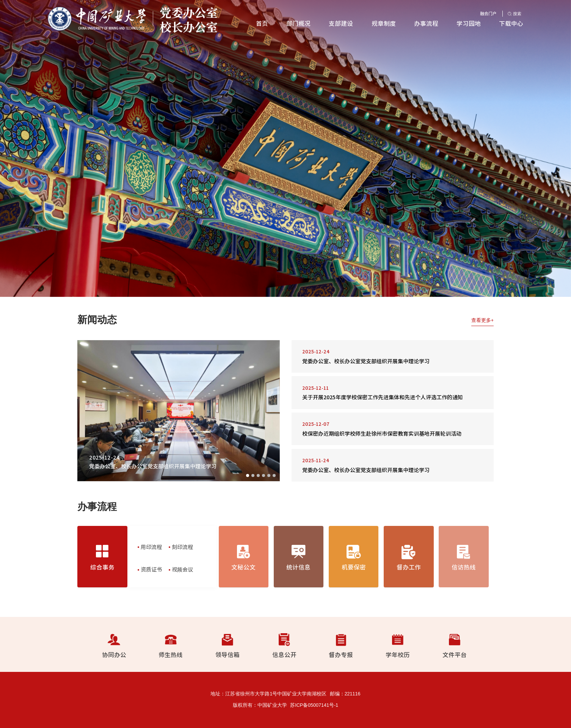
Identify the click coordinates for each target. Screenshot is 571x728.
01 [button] (248, 475)
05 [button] (269, 475)
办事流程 (426, 24)
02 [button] (253, 475)
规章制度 (384, 24)
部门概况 (298, 24)
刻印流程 (182, 547)
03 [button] (258, 475)
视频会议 (182, 569)
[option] (285, 148)
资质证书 (151, 569)
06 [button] (274, 475)
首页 (262, 24)
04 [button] (264, 475)
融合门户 (488, 13)
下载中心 (511, 24)
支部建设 (341, 24)
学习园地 (469, 24)
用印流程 (151, 547)
